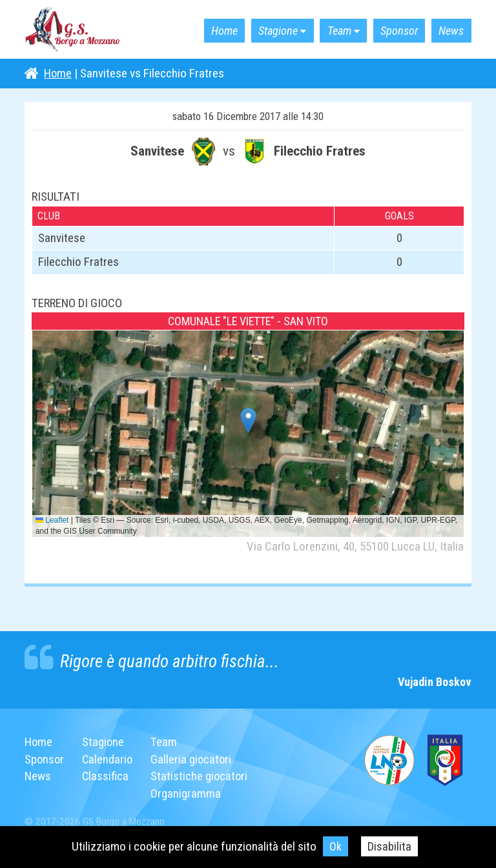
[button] (248, 420)
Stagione (258, 31)
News (449, 31)
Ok (336, 846)
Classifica (107, 776)
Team (325, 31)
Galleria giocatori (194, 759)
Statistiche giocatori (202, 776)
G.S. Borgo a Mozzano (73, 30)
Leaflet (52, 520)
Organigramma (188, 793)
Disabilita (390, 846)
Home (198, 31)
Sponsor (391, 31)
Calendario (109, 759)
